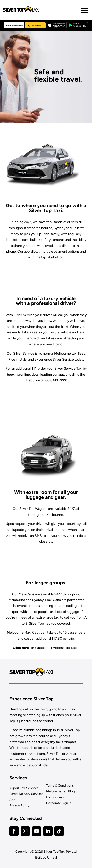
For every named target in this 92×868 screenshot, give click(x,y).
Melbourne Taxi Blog (60, 791)
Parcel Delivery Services (26, 794)
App (12, 800)
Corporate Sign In (59, 803)
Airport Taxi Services (24, 788)
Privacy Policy (19, 805)
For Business (55, 797)
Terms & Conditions (60, 785)
